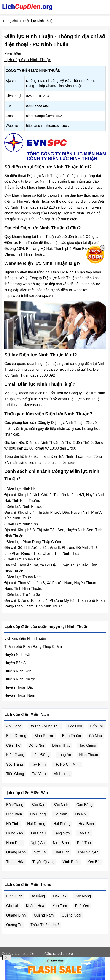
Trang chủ (10, 21)
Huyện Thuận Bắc (19, 687)
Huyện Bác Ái (15, 663)
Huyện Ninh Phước (20, 679)
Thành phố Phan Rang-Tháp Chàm (33, 647)
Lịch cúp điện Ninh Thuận (28, 60)
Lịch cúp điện (25, 954)
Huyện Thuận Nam (20, 695)
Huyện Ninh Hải (17, 655)
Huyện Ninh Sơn (18, 671)
